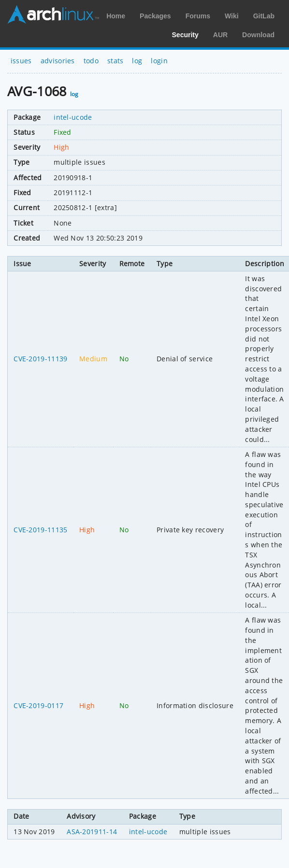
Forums (198, 16)
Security (185, 35)
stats (116, 61)
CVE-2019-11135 (40, 530)
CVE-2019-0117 (38, 705)
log (137, 61)
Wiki (232, 16)
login (159, 61)
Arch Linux (53, 14)
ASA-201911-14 (92, 832)
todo (91, 61)
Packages (155, 16)
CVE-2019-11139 (40, 359)
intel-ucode (73, 117)
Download (258, 35)
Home (116, 16)
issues (21, 61)
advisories (58, 61)
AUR (220, 35)
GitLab (264, 16)
